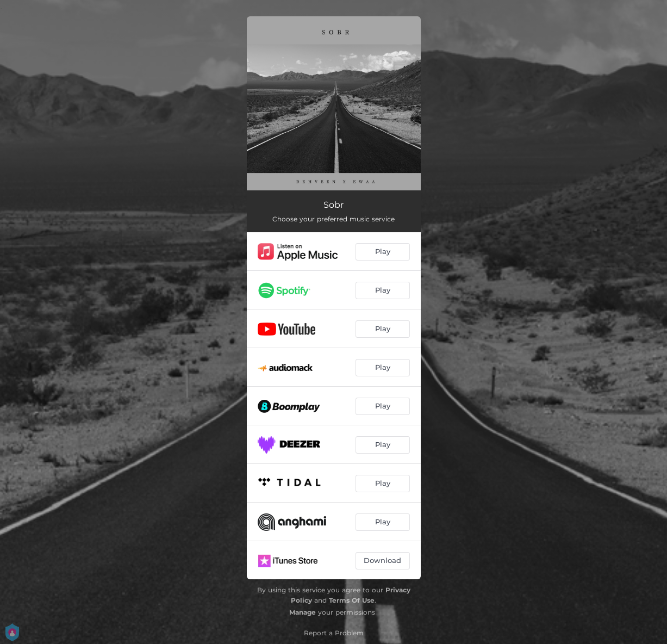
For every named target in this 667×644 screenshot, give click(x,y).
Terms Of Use (352, 600)
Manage (303, 612)
